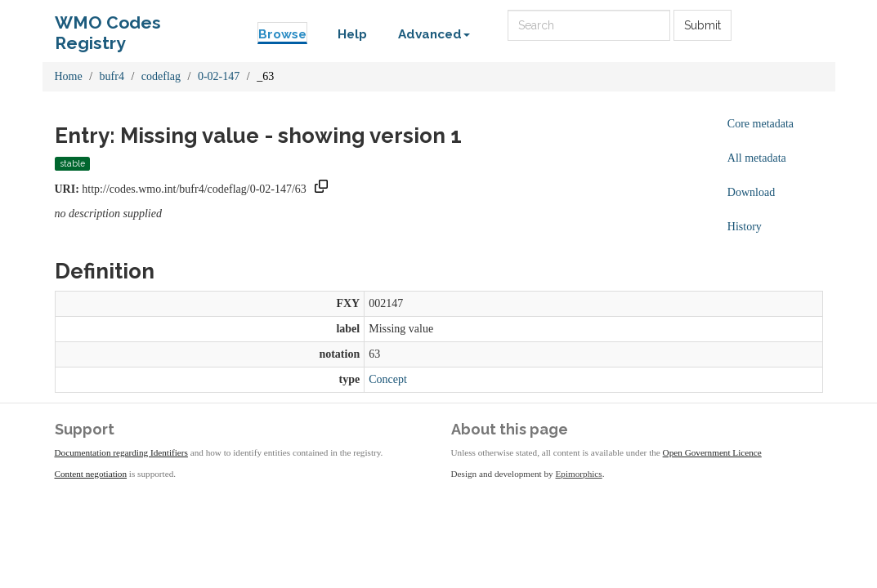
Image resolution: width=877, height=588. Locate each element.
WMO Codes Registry (108, 27)
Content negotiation (91, 474)
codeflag (161, 76)
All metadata (757, 158)
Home (69, 76)
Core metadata (761, 124)
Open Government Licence (712, 452)
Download (751, 192)
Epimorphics (579, 474)
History (745, 227)
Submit (702, 25)
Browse (282, 34)
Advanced (434, 34)
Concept (388, 379)
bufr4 (112, 76)
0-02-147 (219, 76)
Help (352, 34)
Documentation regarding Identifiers (121, 452)
